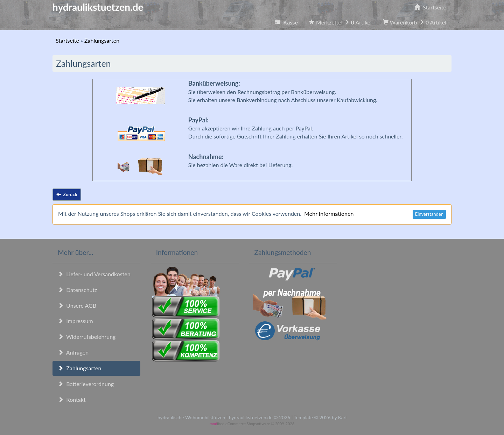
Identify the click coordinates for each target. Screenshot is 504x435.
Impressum (75, 321)
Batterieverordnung (86, 384)
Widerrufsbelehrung (87, 337)
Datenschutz (77, 290)
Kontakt (72, 400)
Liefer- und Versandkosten (94, 274)
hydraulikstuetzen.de (98, 7)
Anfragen (73, 352)
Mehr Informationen (329, 213)
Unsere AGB (77, 305)
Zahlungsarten (79, 368)
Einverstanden (429, 214)
